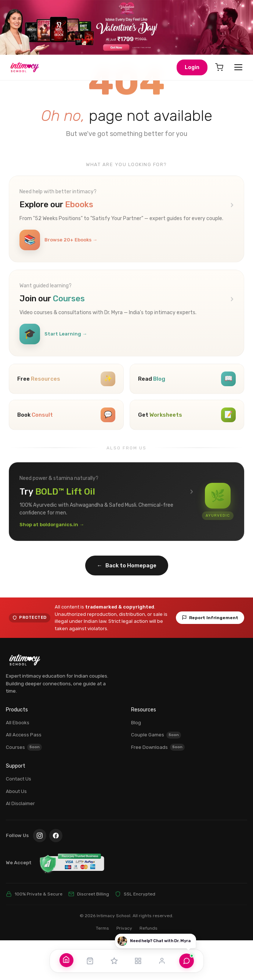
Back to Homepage (127, 605)
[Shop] (90, 961)
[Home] (66, 959)
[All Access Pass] (114, 961)
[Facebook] (56, 875)
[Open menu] (238, 67)
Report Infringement (210, 658)
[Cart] (219, 67)
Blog (136, 762)
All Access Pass (24, 775)
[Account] (162, 961)
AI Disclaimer (20, 843)
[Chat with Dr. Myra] (187, 961)
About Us (16, 831)
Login (192, 67)
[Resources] (138, 961)
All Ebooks (18, 762)
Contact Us (19, 819)
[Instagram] (40, 875)
